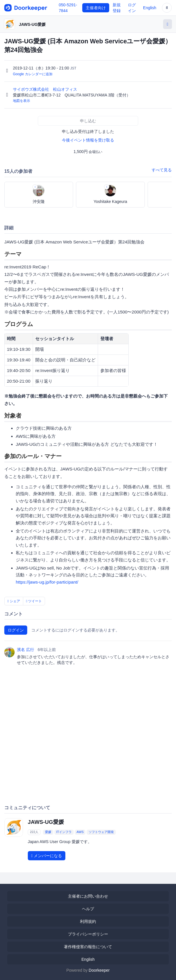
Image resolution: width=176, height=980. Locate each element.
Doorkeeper (99, 970)
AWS (80, 832)
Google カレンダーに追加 (33, 74)
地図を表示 (21, 101)
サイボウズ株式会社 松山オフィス (46, 89)
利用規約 (88, 921)
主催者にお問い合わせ (88, 896)
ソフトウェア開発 (101, 832)
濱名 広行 (26, 650)
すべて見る (162, 170)
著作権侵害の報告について (88, 947)
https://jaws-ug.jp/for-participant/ (47, 582)
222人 (34, 832)
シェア (14, 601)
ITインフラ (64, 832)
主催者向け (96, 8)
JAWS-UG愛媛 (32, 24)
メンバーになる (47, 856)
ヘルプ (88, 909)
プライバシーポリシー (88, 934)
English (150, 8)
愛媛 (48, 832)
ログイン (16, 630)
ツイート (34, 601)
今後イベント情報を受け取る (88, 140)
